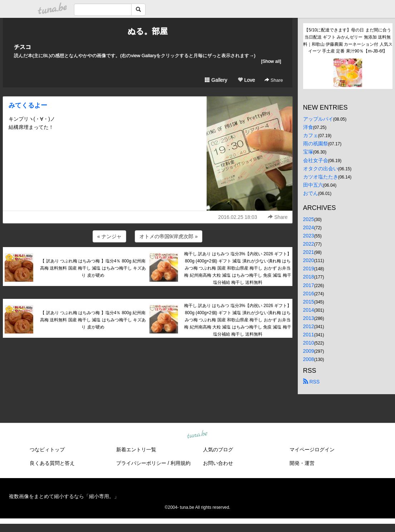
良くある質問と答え (52, 463)
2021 (309, 252)
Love (246, 80)
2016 (309, 293)
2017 (309, 285)
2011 (309, 335)
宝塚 (308, 152)
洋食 (308, 127)
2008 (309, 359)
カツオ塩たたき (321, 177)
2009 (309, 351)
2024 (309, 227)
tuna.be (197, 435)
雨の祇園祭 (316, 144)
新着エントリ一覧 (136, 450)
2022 (309, 244)
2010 (309, 343)
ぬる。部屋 (148, 31)
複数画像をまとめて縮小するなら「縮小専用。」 (64, 496)
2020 (309, 260)
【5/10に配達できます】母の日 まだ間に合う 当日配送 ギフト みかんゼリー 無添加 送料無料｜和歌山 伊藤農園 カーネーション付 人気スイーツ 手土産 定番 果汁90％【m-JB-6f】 (348, 41)
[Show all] (271, 61)
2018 (309, 277)
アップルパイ (318, 119)
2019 (309, 268)
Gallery (216, 80)
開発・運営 (302, 463)
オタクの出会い (321, 169)
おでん (311, 193)
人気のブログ (218, 450)
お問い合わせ (218, 463)
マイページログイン (312, 450)
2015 (309, 302)
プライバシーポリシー (141, 463)
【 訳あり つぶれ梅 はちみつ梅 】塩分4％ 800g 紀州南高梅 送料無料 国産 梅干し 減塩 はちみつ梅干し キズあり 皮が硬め (93, 268)
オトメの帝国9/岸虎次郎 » (169, 236)
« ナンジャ (109, 236)
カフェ (311, 135)
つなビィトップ (47, 450)
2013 (309, 318)
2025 (309, 219)
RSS (312, 382)
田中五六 (313, 185)
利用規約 (181, 463)
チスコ (23, 47)
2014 (309, 310)
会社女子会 (316, 160)
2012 (309, 326)
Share (274, 80)
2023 (309, 236)
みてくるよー (28, 105)
